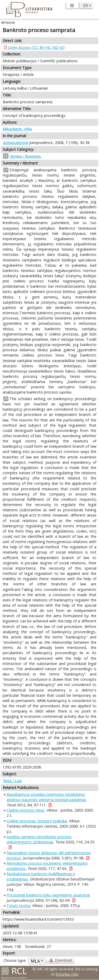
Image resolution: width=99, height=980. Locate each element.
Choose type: (15, 960)
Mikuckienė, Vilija (17, 129)
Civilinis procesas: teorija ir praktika (37, 821)
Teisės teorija (18, 906)
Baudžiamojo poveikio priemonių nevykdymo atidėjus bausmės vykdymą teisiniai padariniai (46, 797)
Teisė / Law (12, 781)
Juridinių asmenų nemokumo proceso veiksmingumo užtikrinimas (39, 839)
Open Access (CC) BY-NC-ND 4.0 (36, 47)
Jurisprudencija (15, 143)
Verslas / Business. (26, 156)
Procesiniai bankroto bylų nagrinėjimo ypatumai (48, 895)
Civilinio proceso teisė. (26, 810)
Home (10, 22)
